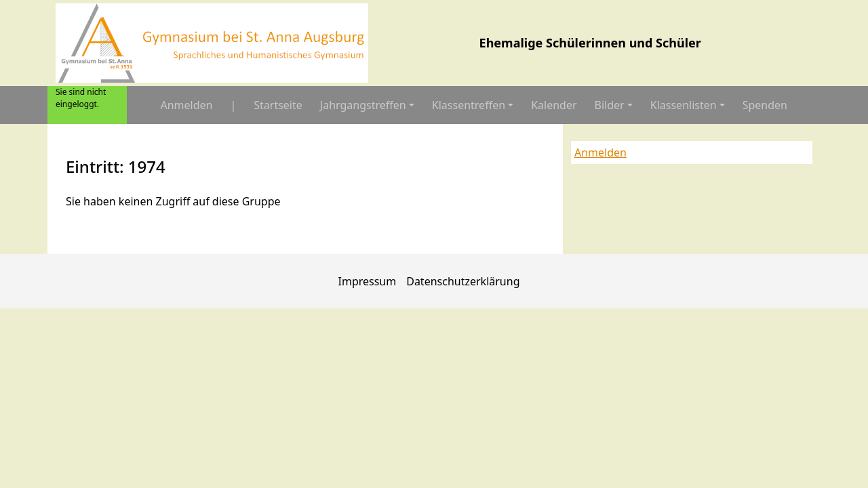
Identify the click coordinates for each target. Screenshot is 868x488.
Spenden (765, 105)
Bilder (610, 105)
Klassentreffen (469, 105)
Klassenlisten (684, 105)
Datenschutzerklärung (463, 281)
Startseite (278, 105)
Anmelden (186, 105)
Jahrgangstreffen (363, 105)
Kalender (554, 105)
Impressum (368, 281)
